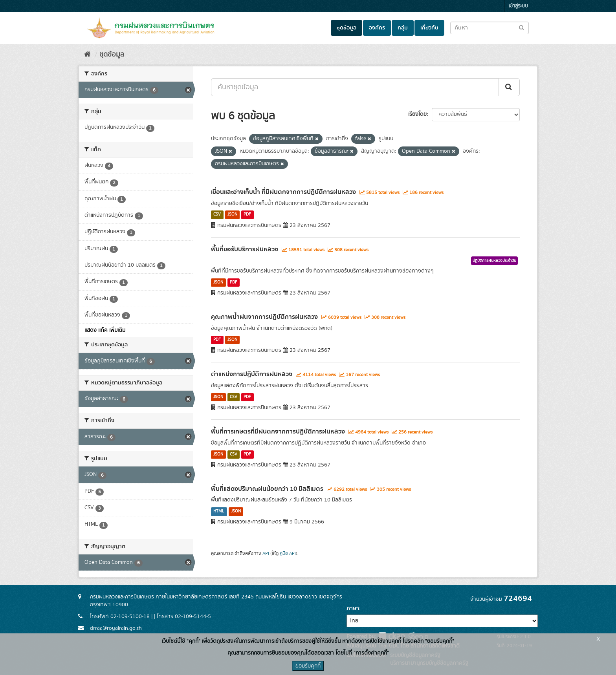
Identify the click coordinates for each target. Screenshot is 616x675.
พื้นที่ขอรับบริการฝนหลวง (245, 249)
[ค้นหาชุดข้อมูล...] (355, 87)
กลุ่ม (403, 28)
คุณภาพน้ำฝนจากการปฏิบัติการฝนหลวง (264, 317)
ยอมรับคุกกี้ (308, 666)
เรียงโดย (417, 114)
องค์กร (377, 28)
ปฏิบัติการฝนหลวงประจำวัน (494, 261)
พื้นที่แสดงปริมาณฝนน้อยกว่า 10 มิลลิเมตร (267, 489)
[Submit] (509, 87)
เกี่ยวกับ (429, 28)
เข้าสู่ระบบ (518, 6)
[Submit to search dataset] (522, 27)
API (266, 553)
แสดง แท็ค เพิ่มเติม (105, 330)
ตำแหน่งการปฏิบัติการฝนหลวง (252, 374)
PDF (247, 215)
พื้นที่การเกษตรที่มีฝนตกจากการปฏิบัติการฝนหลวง (278, 432)
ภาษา (353, 609)
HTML (219, 511)
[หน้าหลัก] (87, 55)
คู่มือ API (288, 553)
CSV (217, 215)
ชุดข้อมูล (346, 28)
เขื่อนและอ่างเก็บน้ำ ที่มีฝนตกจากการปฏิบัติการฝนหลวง (283, 192)
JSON (232, 215)
